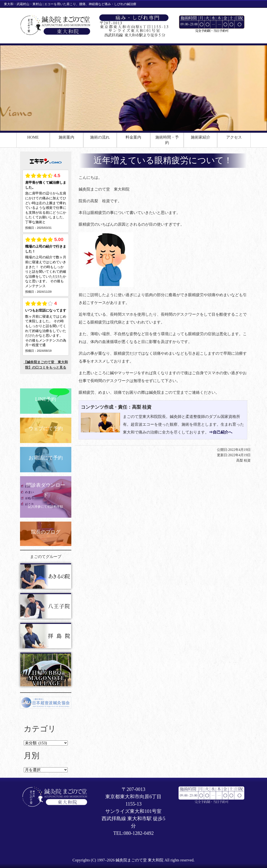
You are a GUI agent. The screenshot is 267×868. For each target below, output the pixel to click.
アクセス (234, 137)
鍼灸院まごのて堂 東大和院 (139, 860)
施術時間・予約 (167, 140)
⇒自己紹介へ (221, 432)
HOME (33, 137)
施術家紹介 (201, 137)
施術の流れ (100, 137)
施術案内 (66, 137)
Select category (46, 743)
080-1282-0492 (139, 833)
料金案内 (133, 137)
